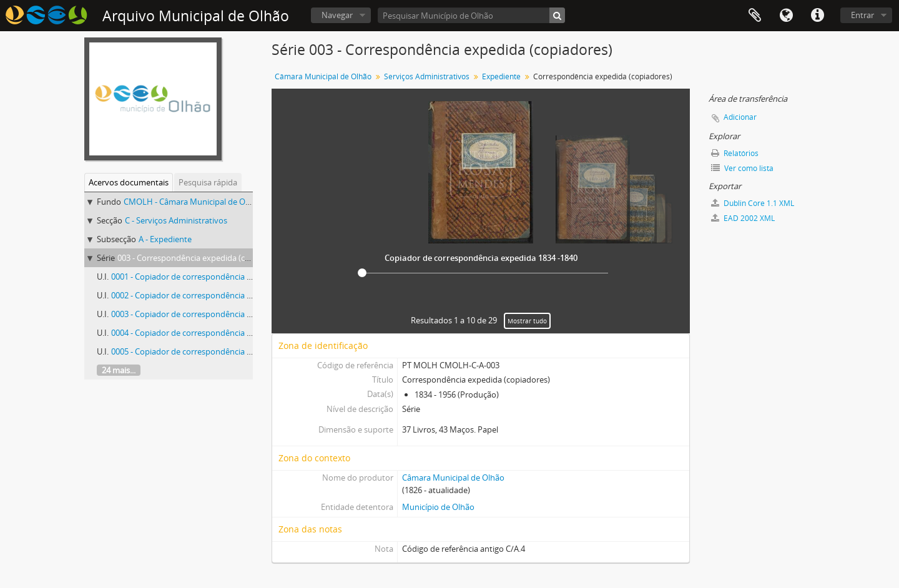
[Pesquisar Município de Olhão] (471, 15)
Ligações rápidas (817, 16)
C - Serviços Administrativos (176, 220)
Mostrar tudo (527, 321)
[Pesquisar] (557, 15)
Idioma (786, 16)
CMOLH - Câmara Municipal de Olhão (193, 202)
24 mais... (119, 370)
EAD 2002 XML (743, 218)
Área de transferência (755, 16)
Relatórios (735, 153)
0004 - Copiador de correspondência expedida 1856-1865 (216, 333)
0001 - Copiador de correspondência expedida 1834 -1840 (217, 277)
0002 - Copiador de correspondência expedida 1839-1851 (216, 295)
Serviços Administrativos (427, 76)
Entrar (862, 15)
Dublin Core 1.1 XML (753, 203)
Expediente (501, 76)
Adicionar (740, 117)
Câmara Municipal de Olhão (323, 76)
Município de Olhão (438, 507)
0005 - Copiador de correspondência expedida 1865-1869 (216, 351)
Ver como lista (742, 168)
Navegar (337, 15)
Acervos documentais (129, 182)
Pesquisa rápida (208, 182)
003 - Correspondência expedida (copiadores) (201, 258)
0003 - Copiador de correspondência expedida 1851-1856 (216, 314)
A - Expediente (165, 239)
